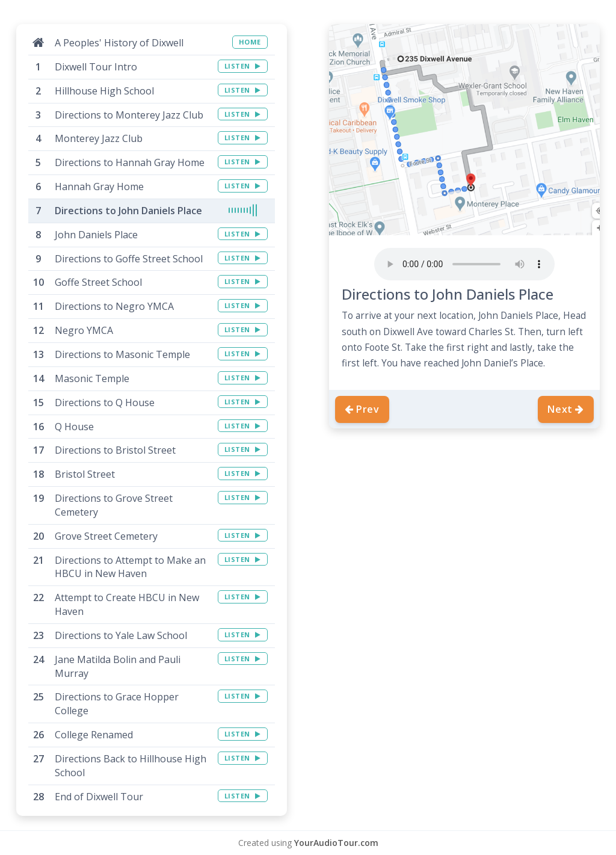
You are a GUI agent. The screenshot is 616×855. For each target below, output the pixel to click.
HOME (250, 42)
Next (566, 409)
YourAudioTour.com (336, 843)
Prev (362, 409)
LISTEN (243, 66)
